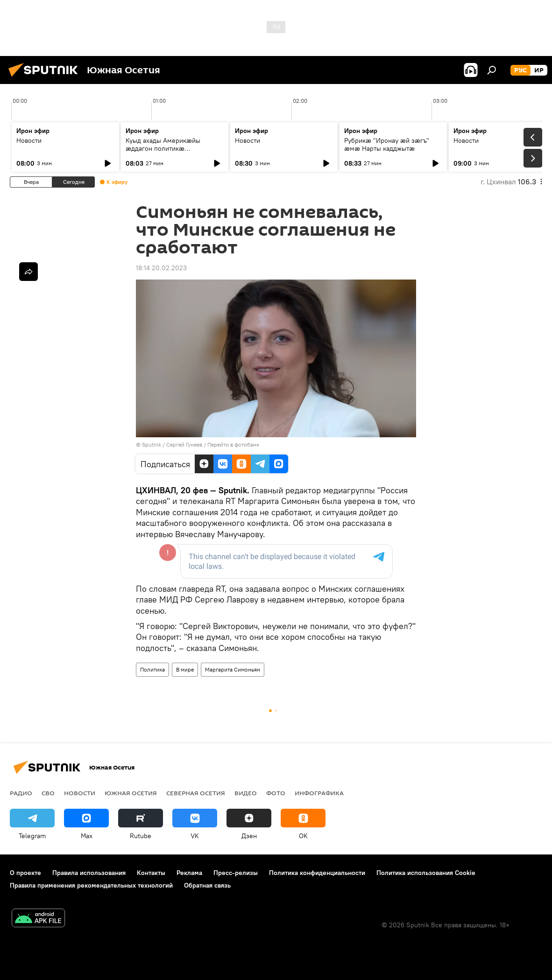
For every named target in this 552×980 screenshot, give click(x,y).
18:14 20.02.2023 (161, 268)
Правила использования (89, 873)
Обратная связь (207, 885)
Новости (29, 140)
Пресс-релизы (236, 873)
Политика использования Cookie (426, 873)
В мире (185, 669)
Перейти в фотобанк (233, 444)
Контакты (151, 873)
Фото (276, 793)
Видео (246, 793)
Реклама (189, 873)
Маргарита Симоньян (233, 669)
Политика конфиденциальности (317, 873)
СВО (48, 793)
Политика (152, 669)
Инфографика (319, 793)
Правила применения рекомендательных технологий (91, 885)
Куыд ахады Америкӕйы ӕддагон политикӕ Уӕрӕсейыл (163, 148)
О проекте (25, 873)
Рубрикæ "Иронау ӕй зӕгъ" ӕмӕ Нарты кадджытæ (387, 144)
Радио (21, 793)
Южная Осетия (131, 793)
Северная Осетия (196, 793)
